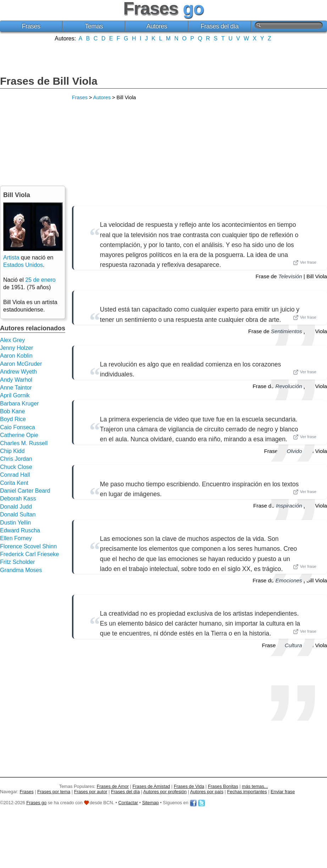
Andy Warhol (16, 380)
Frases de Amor (113, 786)
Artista (11, 257)
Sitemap (151, 803)
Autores (157, 26)
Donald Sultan (18, 514)
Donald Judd (16, 507)
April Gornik (15, 395)
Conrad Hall (15, 475)
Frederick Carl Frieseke (29, 554)
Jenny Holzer (16, 348)
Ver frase (305, 263)
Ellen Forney (16, 538)
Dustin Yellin (15, 523)
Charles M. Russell (24, 443)
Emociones (289, 580)
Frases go (36, 803)
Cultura (293, 645)
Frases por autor (91, 792)
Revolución (289, 386)
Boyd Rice (13, 419)
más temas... (255, 786)
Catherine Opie (19, 435)
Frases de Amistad (151, 786)
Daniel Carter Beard (25, 491)
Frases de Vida (189, 786)
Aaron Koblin (16, 356)
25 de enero (40, 280)
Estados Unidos (23, 265)
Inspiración (289, 506)
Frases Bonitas (223, 786)
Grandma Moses (21, 570)
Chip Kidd (12, 451)
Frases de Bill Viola (49, 81)
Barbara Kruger (19, 404)
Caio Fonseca (18, 427)
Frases (31, 26)
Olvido (295, 451)
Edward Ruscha (20, 530)
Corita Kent (14, 483)
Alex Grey (12, 340)
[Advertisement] (163, 58)
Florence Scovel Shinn (28, 546)
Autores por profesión (165, 792)
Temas (94, 26)
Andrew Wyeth (18, 372)
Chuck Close (16, 467)
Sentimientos (287, 331)
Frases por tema (54, 792)
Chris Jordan (16, 459)
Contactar (128, 803)
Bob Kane (12, 411)
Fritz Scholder (18, 562)
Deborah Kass (18, 499)
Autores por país (207, 792)
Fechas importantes (247, 792)
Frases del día (220, 26)
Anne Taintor (16, 388)
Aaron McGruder (21, 364)
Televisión (290, 276)
